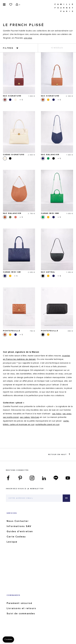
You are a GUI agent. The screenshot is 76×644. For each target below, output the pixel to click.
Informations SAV (19, 526)
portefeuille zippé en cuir (47, 425)
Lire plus (28, 38)
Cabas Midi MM (50, 213)
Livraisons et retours (21, 608)
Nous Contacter (18, 521)
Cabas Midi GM (12, 272)
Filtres (8, 48)
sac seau (67, 414)
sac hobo (57, 414)
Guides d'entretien (20, 531)
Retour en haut (59, 454)
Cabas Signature (14, 155)
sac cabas (25, 417)
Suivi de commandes (21, 614)
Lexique (12, 542)
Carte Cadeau (16, 537)
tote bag (35, 417)
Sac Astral (48, 272)
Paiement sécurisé (19, 603)
